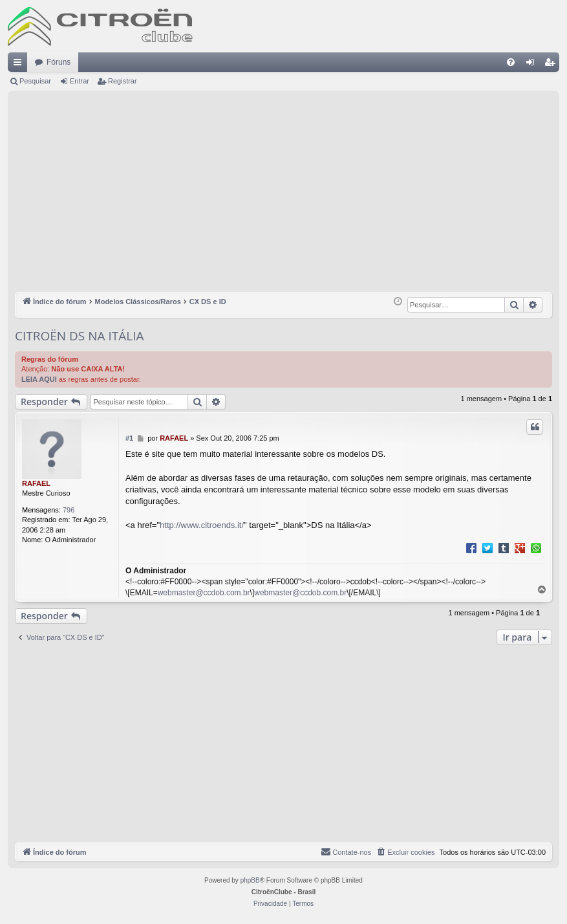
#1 (129, 438)
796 (69, 510)
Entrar (80, 81)
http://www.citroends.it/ (202, 525)
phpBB (250, 880)
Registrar (123, 81)
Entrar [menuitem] (533, 65)
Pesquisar (35, 81)
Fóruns (59, 62)
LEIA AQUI (39, 379)
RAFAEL (36, 483)
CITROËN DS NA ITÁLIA (79, 336)
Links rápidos (20, 65)
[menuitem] (511, 62)
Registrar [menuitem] (552, 65)
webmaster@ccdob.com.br (204, 593)
